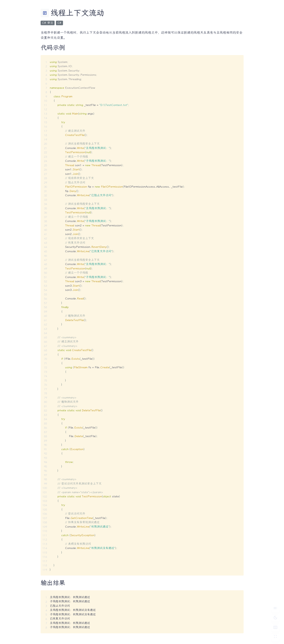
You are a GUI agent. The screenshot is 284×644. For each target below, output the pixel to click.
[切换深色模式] (275, 617)
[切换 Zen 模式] (275, 637)
